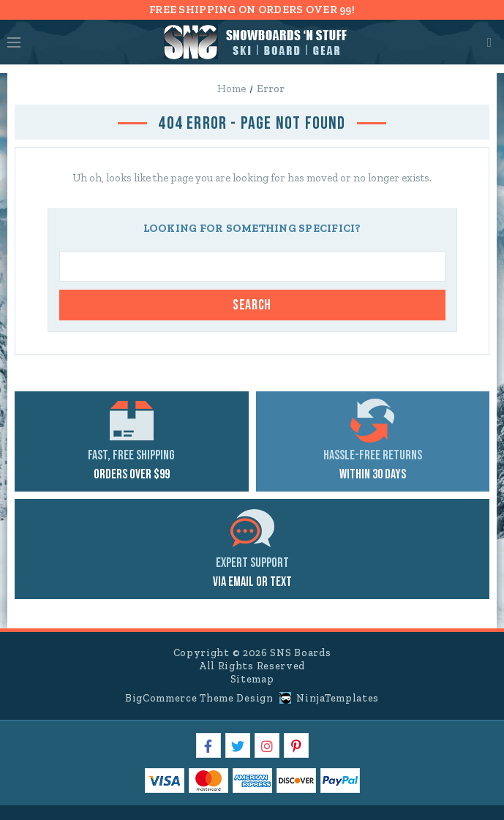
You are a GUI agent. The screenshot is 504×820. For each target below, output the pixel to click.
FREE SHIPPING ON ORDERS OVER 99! (252, 10)
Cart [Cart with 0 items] (489, 42)
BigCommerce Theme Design (199, 698)
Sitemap (252, 679)
